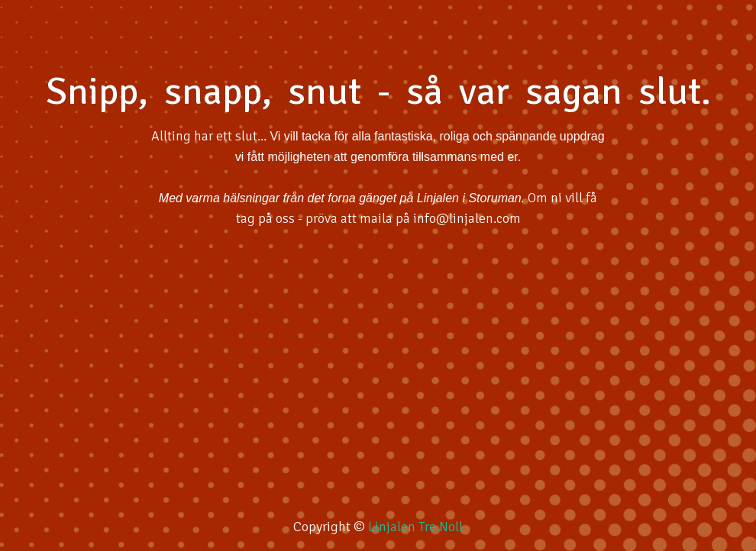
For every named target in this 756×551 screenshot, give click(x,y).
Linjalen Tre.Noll (415, 527)
